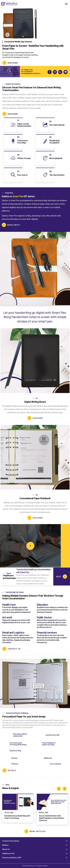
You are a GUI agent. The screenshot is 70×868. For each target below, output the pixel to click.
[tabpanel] (35, 37)
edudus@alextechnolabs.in (31, 73)
